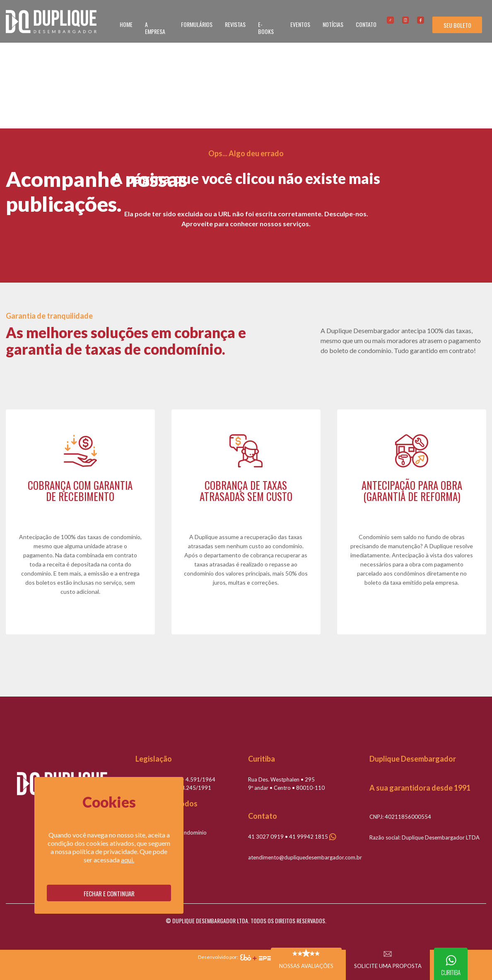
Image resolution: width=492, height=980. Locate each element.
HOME (126, 24)
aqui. (128, 860)
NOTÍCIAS (333, 24)
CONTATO (366, 24)
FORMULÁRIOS (197, 24)
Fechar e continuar (109, 893)
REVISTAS (235, 24)
